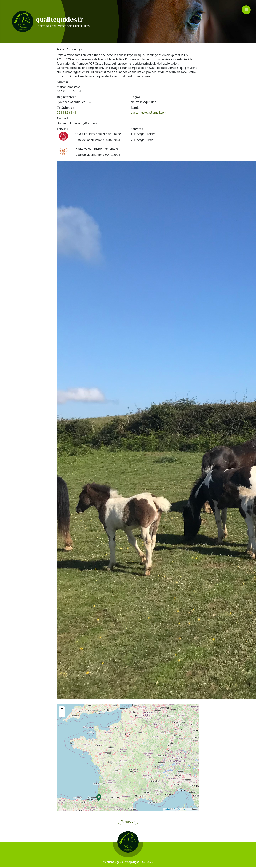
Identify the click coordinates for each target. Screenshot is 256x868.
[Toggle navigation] (246, 10)
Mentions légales (113, 863)
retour (128, 823)
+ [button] (62, 711)
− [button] (62, 716)
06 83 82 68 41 (66, 114)
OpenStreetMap (180, 811)
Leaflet (167, 811)
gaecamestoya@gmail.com (149, 114)
